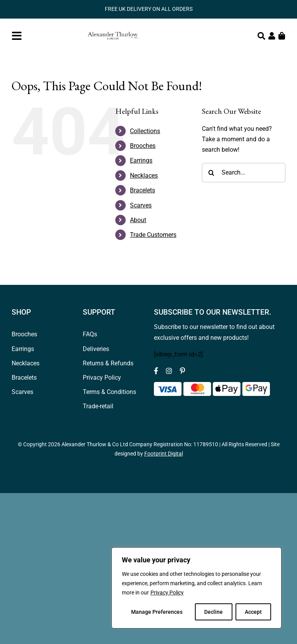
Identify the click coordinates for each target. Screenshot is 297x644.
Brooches (143, 146)
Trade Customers (153, 235)
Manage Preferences (157, 612)
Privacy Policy (167, 593)
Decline (213, 612)
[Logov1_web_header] (113, 29)
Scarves (141, 205)
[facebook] (156, 371)
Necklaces (144, 176)
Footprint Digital (164, 454)
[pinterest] (183, 371)
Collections (145, 131)
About (138, 220)
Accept (253, 612)
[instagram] (169, 371)
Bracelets (143, 190)
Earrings (141, 160)
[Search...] (244, 173)
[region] (196, 588)
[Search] (212, 173)
